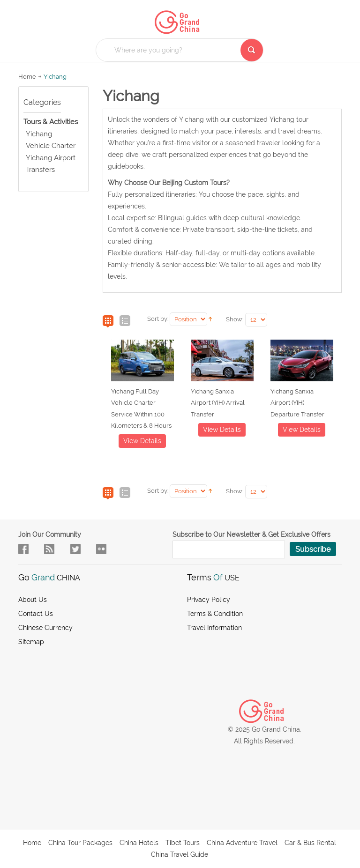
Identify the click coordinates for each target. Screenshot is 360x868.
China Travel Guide (180, 854)
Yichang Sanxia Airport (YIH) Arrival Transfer (218, 403)
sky (101, 549)
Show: (235, 319)
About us (33, 600)
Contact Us (36, 614)
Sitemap (31, 642)
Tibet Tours (183, 843)
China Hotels (139, 843)
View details (142, 441)
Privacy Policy (209, 600)
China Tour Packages (80, 843)
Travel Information (214, 628)
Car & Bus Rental (310, 843)
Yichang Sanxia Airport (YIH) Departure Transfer (297, 403)
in (75, 549)
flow (49, 549)
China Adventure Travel (242, 843)
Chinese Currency (45, 628)
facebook (23, 549)
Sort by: (158, 319)
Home (27, 77)
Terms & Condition (215, 614)
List (125, 321)
